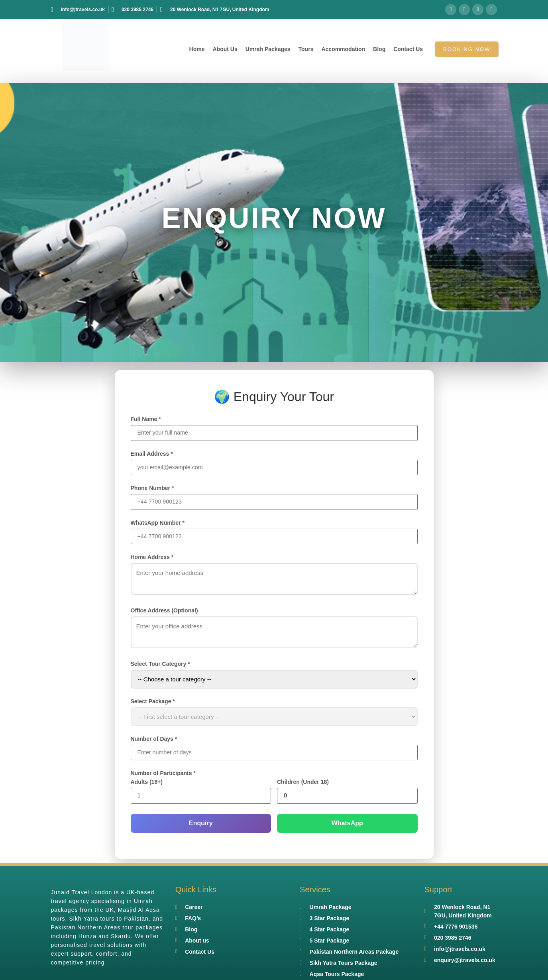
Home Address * (152, 559)
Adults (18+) (147, 784)
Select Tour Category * (160, 665)
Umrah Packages (268, 49)
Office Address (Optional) (164, 612)
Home (197, 49)
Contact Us (408, 49)
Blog (379, 49)
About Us (225, 49)
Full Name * (146, 419)
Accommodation (343, 49)
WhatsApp (347, 826)
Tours (306, 49)
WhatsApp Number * (158, 524)
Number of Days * (154, 740)
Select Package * (153, 703)
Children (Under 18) (303, 784)
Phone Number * (152, 489)
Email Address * (152, 454)
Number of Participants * (163, 775)
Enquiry (201, 826)
